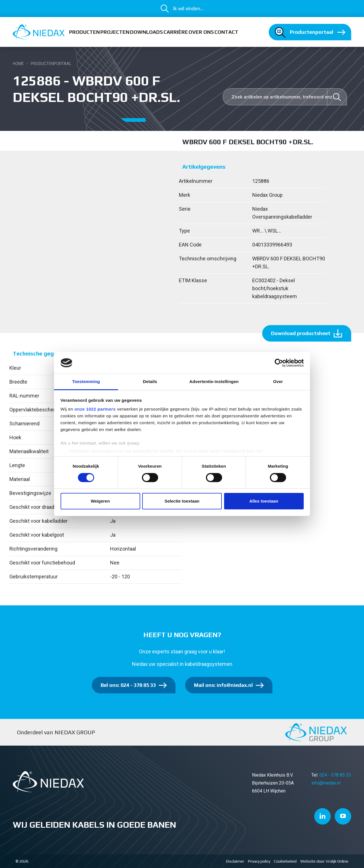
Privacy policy (259, 861)
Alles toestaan (264, 501)
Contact (226, 32)
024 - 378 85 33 (335, 775)
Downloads (146, 32)
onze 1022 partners (95, 409)
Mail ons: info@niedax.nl (223, 685)
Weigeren (100, 501)
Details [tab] (150, 381)
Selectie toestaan (182, 501)
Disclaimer (235, 861)
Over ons (201, 32)
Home (18, 64)
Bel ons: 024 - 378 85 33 (128, 685)
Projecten (115, 32)
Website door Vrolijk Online (324, 861)
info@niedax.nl (326, 783)
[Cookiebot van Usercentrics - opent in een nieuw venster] (279, 363)
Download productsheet (301, 333)
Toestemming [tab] (86, 381)
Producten (84, 32)
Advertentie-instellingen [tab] (214, 381)
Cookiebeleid (285, 861)
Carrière (176, 32)
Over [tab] (278, 381)
